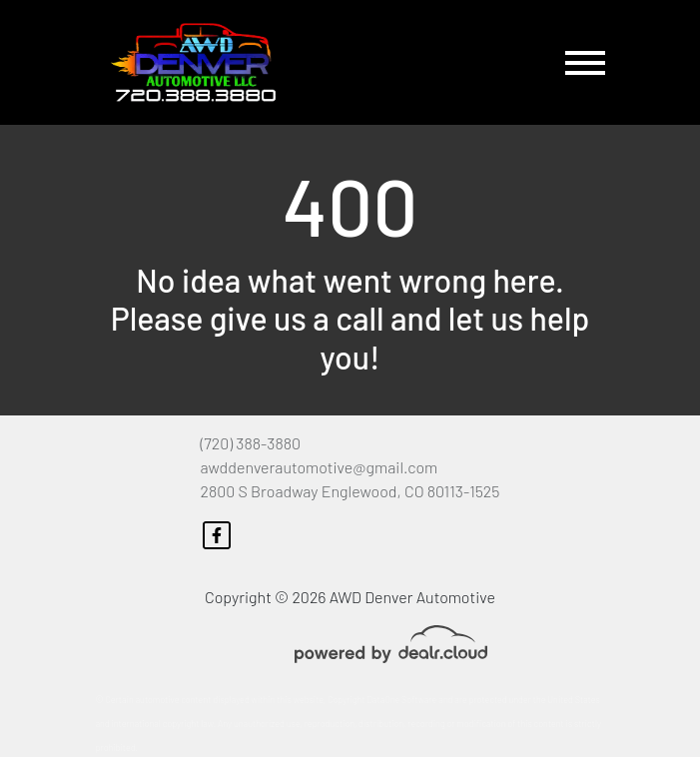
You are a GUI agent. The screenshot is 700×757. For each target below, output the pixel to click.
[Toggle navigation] (585, 62)
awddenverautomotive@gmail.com (320, 467)
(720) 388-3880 (251, 443)
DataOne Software (401, 700)
